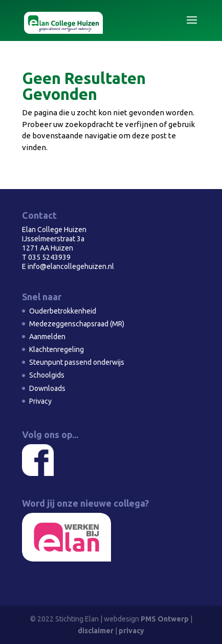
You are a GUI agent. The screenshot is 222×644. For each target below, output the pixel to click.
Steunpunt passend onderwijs (77, 362)
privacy (131, 631)
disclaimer (96, 631)
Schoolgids (47, 375)
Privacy (40, 401)
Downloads (47, 388)
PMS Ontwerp (165, 619)
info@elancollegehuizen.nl (71, 266)
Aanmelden (47, 337)
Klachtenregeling (57, 349)
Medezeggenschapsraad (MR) (77, 324)
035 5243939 (49, 257)
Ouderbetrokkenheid (63, 311)
